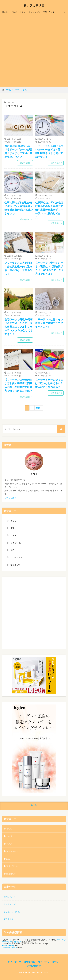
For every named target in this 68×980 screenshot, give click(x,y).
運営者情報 (9, 919)
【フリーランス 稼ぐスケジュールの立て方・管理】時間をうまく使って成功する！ (49, 151)
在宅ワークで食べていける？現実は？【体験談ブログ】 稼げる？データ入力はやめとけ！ (49, 268)
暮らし (5, 12)
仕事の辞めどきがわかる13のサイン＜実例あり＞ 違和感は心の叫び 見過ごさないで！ (19, 208)
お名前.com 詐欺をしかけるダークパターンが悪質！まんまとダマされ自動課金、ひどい (18, 151)
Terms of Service (10, 947)
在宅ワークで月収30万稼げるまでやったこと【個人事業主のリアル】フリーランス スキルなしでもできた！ (19, 327)
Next (38, 408)
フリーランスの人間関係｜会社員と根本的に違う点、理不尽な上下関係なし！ (18, 268)
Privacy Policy (8, 945)
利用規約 (18, 942)
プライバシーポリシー (13, 912)
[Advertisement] (34, 50)
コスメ (23, 12)
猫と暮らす (15, 565)
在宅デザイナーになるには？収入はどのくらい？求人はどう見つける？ (49, 383)
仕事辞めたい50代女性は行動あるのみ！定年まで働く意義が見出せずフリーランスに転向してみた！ (49, 210)
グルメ (14, 12)
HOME (8, 90)
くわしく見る (10, 498)
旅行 (12, 550)
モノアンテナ (43, 972)
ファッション (34, 12)
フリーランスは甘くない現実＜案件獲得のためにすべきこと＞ (49, 323)
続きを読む (25, 163)
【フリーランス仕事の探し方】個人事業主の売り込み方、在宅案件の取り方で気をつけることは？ (18, 385)
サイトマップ (10, 904)
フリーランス (49, 12)
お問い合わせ (10, 897)
